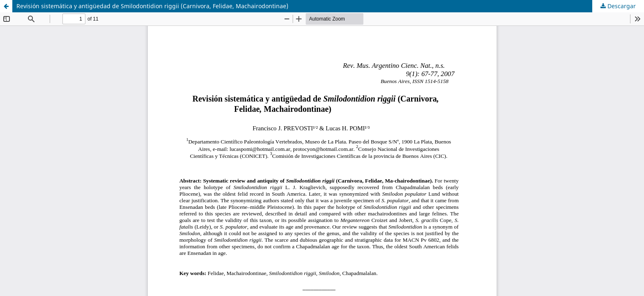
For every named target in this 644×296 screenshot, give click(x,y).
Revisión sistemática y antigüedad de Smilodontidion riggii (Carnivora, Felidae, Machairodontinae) (152, 6)
